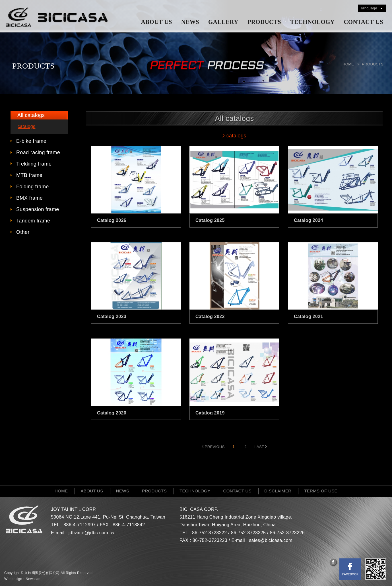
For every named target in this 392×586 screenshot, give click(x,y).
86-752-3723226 (287, 533)
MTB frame (29, 175)
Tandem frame (33, 221)
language (369, 8)
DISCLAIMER (278, 491)
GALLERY (223, 22)
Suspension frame (38, 209)
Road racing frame (38, 152)
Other (23, 232)
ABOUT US (157, 22)
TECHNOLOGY (312, 22)
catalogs (26, 126)
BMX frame (29, 198)
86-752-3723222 (209, 533)
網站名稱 (57, 17)
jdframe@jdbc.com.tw (91, 533)
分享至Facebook (334, 563)
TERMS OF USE (321, 491)
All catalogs (31, 115)
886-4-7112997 (80, 525)
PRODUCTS (264, 22)
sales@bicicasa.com (271, 540)
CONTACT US (363, 22)
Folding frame (33, 187)
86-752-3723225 (248, 533)
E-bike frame (31, 141)
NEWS (190, 22)
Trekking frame (34, 164)
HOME (61, 491)
